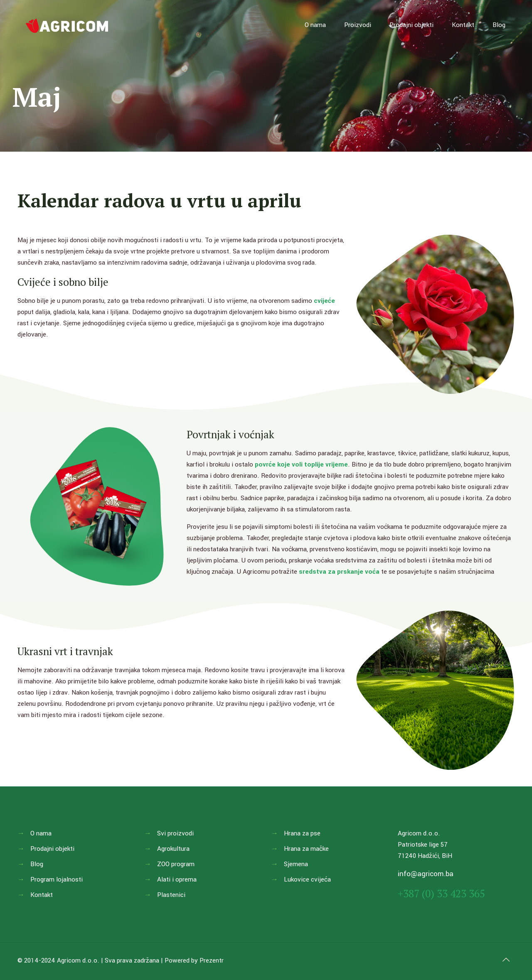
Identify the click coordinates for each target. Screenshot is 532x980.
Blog (37, 864)
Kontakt (42, 895)
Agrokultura (173, 849)
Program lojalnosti (57, 879)
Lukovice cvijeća (307, 879)
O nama (41, 833)
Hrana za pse (302, 833)
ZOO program (176, 864)
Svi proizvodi (175, 833)
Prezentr (212, 960)
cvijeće (324, 301)
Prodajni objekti (52, 849)
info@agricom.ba (426, 874)
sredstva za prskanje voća (339, 572)
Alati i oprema (177, 879)
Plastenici (171, 895)
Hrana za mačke (306, 849)
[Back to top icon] (506, 960)
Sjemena (296, 864)
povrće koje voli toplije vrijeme (301, 464)
